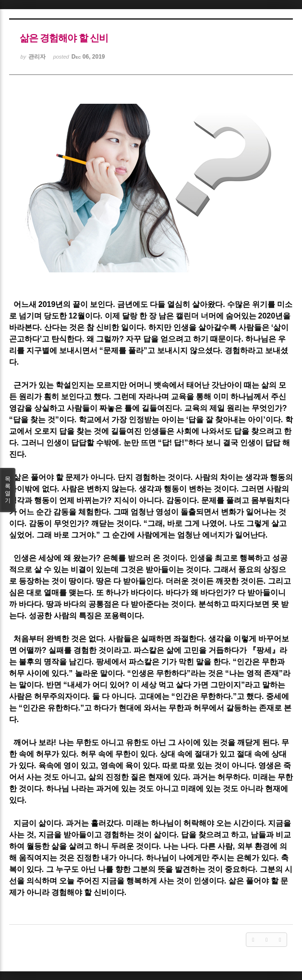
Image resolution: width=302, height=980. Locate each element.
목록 (8, 490)
